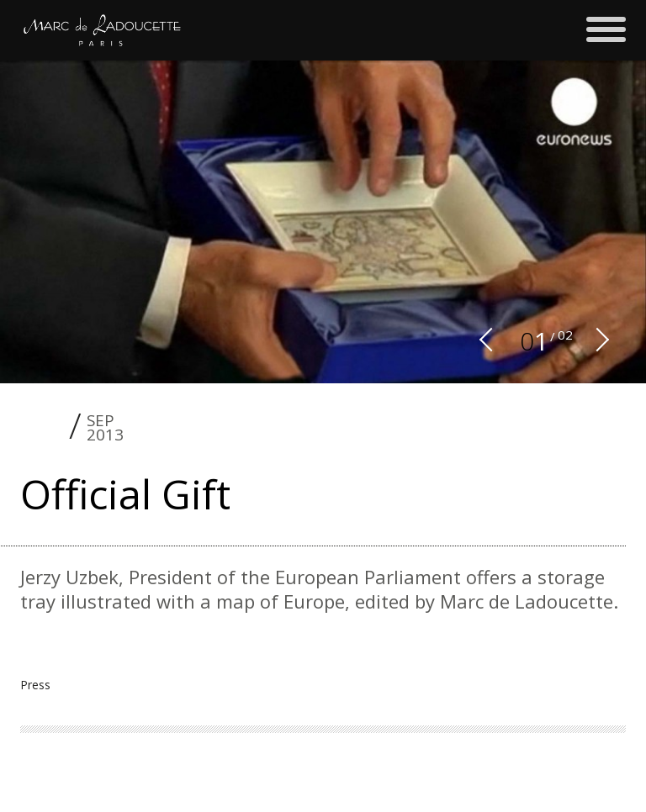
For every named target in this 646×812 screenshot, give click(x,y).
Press (35, 685)
